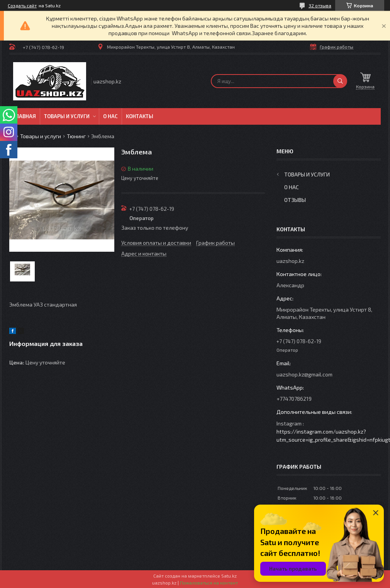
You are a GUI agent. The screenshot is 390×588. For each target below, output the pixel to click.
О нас (110, 116)
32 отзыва (320, 5)
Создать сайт (22, 5)
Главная (25, 116)
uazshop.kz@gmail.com (304, 374)
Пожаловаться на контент (209, 583)
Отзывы (295, 200)
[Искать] (340, 81)
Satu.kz (229, 576)
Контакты (140, 116)
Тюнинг (76, 136)
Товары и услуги (67, 116)
